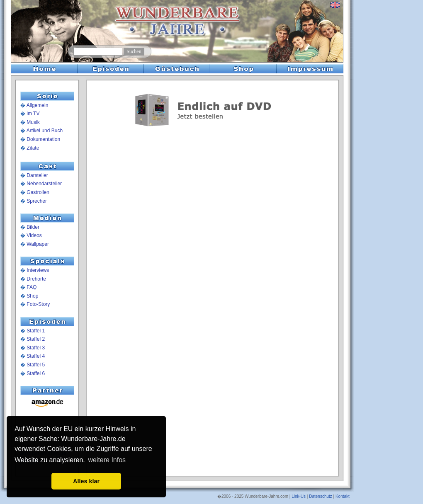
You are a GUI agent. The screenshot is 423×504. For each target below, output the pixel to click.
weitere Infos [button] (107, 460)
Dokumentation (43, 139)
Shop (32, 296)
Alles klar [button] (86, 481)
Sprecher (37, 201)
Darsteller (37, 175)
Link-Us (299, 496)
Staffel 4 (36, 356)
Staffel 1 (36, 331)
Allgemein (38, 105)
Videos (34, 235)
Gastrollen (38, 192)
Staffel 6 (36, 373)
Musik (33, 122)
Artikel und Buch (45, 131)
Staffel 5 (36, 365)
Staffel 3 (36, 348)
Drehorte (36, 279)
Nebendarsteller (44, 184)
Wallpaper (38, 244)
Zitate (33, 148)
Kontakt (343, 496)
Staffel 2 (36, 339)
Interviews (38, 270)
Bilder (33, 227)
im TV (33, 114)
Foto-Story (38, 304)
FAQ (32, 287)
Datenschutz (321, 496)
